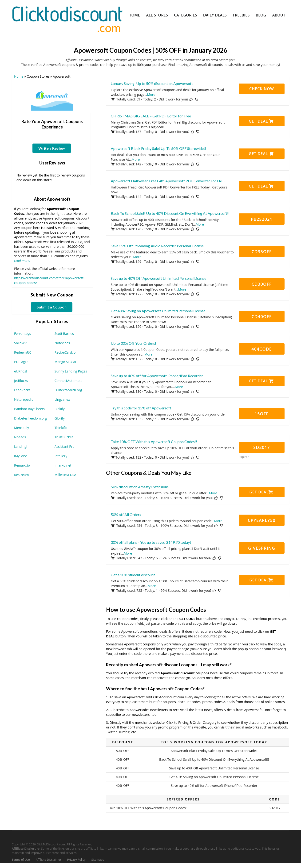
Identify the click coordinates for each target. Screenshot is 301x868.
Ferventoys (22, 334)
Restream (22, 475)
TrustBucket (64, 437)
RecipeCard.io (65, 352)
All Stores (157, 15)
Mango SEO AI (65, 362)
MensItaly (22, 428)
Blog (261, 15)
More (151, 94)
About (279, 15)
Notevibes (62, 343)
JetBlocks (21, 381)
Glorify (60, 418)
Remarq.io (22, 465)
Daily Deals (215, 15)
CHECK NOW (262, 89)
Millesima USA (65, 475)
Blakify (60, 409)
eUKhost (21, 371)
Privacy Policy (76, 860)
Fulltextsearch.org (68, 390)
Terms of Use (21, 860)
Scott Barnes (64, 334)
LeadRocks (22, 390)
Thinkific (61, 428)
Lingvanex (62, 399)
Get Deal (261, 121)
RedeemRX (22, 352)
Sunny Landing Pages (71, 371)
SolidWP (20, 343)
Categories (186, 15)
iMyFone (21, 456)
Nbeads (20, 437)
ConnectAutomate (68, 381)
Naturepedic (24, 399)
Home (134, 15)
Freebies (241, 15)
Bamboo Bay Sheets (29, 409)
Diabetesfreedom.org (30, 418)
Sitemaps (98, 860)
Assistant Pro (65, 446)
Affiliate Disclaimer (49, 860)
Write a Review (52, 148)
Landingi (21, 446)
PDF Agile (21, 362)
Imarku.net (63, 465)
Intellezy (61, 456)
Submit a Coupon (52, 307)
